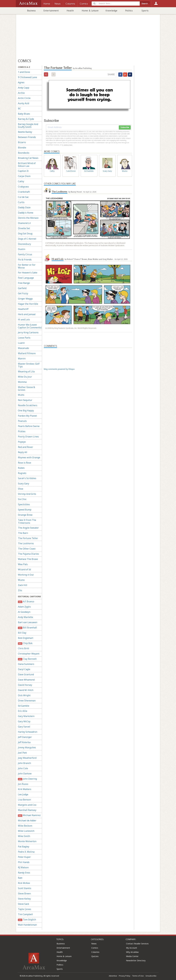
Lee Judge (23, 794)
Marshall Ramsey (27, 810)
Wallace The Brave (28, 559)
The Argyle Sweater (28, 528)
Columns (95, 952)
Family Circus (25, 254)
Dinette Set (24, 228)
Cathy (21, 181)
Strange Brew (25, 515)
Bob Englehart (26, 638)
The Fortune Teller (28, 538)
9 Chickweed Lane (27, 77)
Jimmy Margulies (27, 747)
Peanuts (22, 421)
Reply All (23, 452)
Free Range (24, 283)
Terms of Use (138, 976)
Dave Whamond (26, 680)
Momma (22, 382)
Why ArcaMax (132, 952)
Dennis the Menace (28, 218)
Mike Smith (24, 836)
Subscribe (125, 127)
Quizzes (95, 956)
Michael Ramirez (29, 815)
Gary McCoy (24, 721)
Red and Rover (25, 447)
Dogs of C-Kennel (27, 239)
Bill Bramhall (28, 628)
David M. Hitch (26, 690)
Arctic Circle (24, 98)
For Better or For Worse (27, 266)
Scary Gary (23, 484)
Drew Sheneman (27, 701)
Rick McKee (24, 883)
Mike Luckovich (26, 831)
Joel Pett (22, 753)
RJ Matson (23, 867)
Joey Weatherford (27, 758)
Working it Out (26, 575)
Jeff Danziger (25, 737)
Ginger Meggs (25, 299)
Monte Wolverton (27, 841)
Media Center (132, 956)
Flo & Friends (25, 260)
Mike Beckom (25, 826)
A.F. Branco (26, 602)
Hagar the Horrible (28, 304)
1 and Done (24, 72)
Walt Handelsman (27, 925)
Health (70, 11)
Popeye (22, 442)
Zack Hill (23, 585)
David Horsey (25, 685)
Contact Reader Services (137, 944)
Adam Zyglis (24, 607)
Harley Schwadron (28, 732)
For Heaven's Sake (28, 273)
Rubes (21, 468)
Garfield (22, 288)
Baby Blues (24, 114)
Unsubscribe (151, 976)
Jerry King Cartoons (28, 332)
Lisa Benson (24, 800)
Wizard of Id (24, 569)
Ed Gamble (24, 706)
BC (19, 109)
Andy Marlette (25, 617)
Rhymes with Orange (29, 457)
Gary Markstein (26, 716)
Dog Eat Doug (25, 234)
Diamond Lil (24, 223)
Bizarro (22, 142)
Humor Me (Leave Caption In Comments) (30, 326)
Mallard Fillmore (27, 353)
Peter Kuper (24, 857)
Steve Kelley (24, 899)
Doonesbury (24, 244)
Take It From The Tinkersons (27, 521)
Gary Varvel (24, 727)
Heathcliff (23, 309)
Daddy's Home (26, 213)
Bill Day (22, 633)
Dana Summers (26, 664)
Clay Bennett (27, 659)
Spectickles (24, 504)
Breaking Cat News (28, 158)
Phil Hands (24, 862)
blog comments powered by (59, 369)
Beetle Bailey (25, 132)
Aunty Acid (23, 103)
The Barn (23, 533)
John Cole (23, 768)
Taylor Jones (24, 909)
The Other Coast (27, 549)
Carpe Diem (24, 176)
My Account (132, 948)
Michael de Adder (27, 820)
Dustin (22, 249)
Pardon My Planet (27, 416)
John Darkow (25, 774)
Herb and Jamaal (27, 314)
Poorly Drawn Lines (28, 437)
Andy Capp (24, 88)
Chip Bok (25, 643)
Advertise (113, 976)
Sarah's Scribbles (27, 478)
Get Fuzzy (23, 293)
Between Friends (27, 137)
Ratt (20, 878)
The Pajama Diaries (28, 554)
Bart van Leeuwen (28, 622)
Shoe (21, 489)
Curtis (21, 202)
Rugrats (22, 473)
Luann (21, 343)
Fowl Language (26, 278)
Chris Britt (23, 648)
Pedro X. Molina (26, 852)
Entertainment (51, 11)
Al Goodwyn (24, 612)
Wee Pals (23, 564)
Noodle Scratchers (28, 405)
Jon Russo (23, 784)
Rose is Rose (24, 463)
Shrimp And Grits (27, 494)
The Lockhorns (26, 543)
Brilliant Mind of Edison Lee (27, 165)
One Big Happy (26, 411)
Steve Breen (24, 893)
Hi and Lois (24, 319)
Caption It (23, 171)
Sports (145, 11)
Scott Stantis (25, 888)
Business (31, 11)
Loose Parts (24, 338)
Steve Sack (23, 904)
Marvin (22, 359)
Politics (129, 11)
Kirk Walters (25, 789)
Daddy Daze (24, 207)
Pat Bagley (24, 847)
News (94, 944)
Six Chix (22, 499)
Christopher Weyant (29, 654)
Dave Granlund (26, 674)
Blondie (22, 148)
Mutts (21, 395)
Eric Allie (23, 711)
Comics (95, 948)
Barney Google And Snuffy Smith (28, 126)
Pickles (22, 431)
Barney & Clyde (26, 119)
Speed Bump (25, 510)
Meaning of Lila (26, 371)
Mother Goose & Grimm (26, 389)
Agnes (21, 82)
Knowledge (111, 11)
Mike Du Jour (25, 377)
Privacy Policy (125, 976)
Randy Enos (24, 873)
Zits (20, 590)
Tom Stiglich (27, 920)
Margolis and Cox (27, 805)
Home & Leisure (90, 11)
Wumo (21, 580)
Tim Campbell (25, 914)
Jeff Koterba (24, 742)
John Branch (24, 763)
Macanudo (23, 348)
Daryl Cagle (24, 669)
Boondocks (24, 153)
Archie (21, 93)
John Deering (27, 779)
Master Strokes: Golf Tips (29, 365)
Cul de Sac (23, 197)
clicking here (68, 145)
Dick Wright (24, 695)
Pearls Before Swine (29, 426)
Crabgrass (23, 187)
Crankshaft (24, 192)
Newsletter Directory (136, 960)
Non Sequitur (25, 400)
